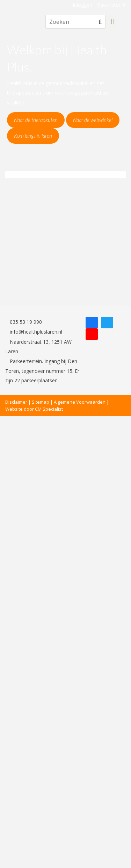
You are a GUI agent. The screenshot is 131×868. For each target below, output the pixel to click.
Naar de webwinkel (93, 120)
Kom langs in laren (33, 136)
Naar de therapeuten (36, 120)
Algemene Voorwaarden (80, 402)
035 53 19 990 (24, 322)
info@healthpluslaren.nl (34, 332)
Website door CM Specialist (34, 409)
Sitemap (41, 402)
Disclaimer (16, 402)
